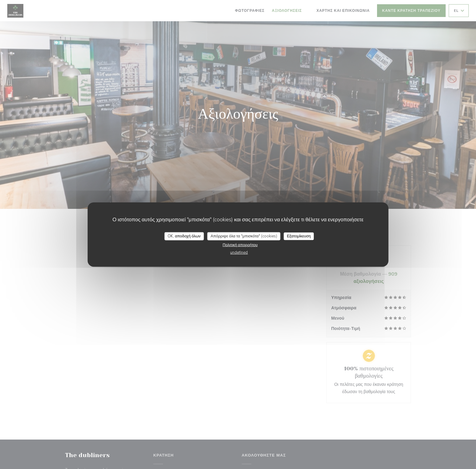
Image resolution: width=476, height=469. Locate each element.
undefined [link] (239, 253)
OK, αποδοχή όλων (184, 236)
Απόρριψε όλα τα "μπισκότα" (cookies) (244, 236)
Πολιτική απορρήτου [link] (240, 245)
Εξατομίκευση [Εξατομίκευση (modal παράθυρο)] (299, 236)
